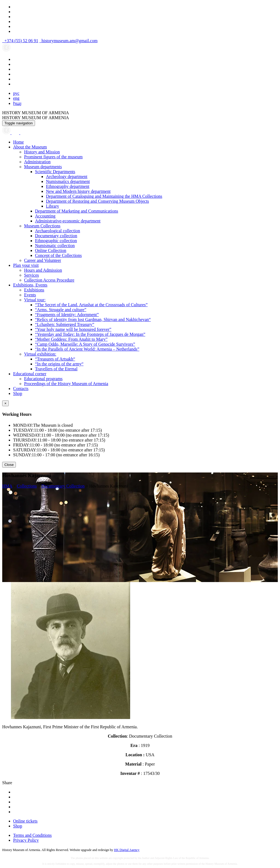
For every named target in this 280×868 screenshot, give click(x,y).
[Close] (5, 403)
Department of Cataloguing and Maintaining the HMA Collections (104, 196)
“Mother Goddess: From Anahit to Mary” (71, 339)
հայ (17, 103)
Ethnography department (68, 186)
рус (16, 93)
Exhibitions (34, 290)
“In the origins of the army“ (59, 364)
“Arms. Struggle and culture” (61, 310)
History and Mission (42, 152)
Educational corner (30, 374)
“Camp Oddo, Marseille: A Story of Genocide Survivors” (85, 344)
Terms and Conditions (32, 835)
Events (30, 295)
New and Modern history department (78, 191)
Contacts (21, 389)
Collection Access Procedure (49, 280)
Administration (37, 162)
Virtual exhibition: (40, 354)
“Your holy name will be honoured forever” (73, 329)
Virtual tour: (35, 300)
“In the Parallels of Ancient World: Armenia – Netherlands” (87, 349)
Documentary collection (56, 236)
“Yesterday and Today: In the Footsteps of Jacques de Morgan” (90, 334)
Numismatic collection (55, 246)
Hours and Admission (43, 270)
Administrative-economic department (68, 221)
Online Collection (51, 250)
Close (9, 465)
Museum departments (43, 167)
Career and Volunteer (43, 260)
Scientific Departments (55, 172)
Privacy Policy (26, 840)
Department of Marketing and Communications (77, 211)
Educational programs (43, 379)
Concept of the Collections (58, 255)
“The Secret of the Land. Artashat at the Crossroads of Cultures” (91, 305)
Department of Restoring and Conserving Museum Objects (97, 201)
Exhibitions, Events (30, 285)
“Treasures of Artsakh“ (55, 359)
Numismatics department (68, 181)
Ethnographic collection (56, 241)
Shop (18, 393)
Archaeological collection (58, 231)
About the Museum (30, 147)
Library (52, 206)
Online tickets (25, 821)
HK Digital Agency (127, 850)
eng (16, 98)
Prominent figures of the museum (53, 157)
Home (18, 142)
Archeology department (67, 177)
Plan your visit (26, 265)
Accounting (45, 216)
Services (31, 275)
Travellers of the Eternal (56, 369)
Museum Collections (42, 226)
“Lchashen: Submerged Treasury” (65, 324)
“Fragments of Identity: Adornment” (67, 315)
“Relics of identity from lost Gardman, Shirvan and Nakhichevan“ (93, 320)
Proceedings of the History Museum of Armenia (66, 384)
